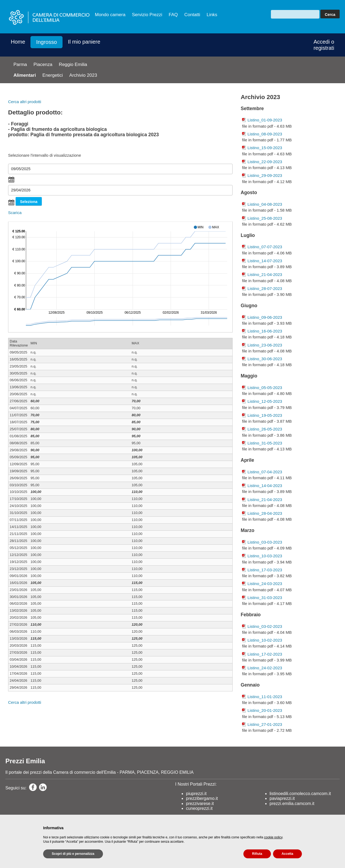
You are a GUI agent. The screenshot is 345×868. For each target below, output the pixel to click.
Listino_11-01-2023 (265, 697)
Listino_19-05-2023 (265, 415)
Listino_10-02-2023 (265, 640)
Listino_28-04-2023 (265, 513)
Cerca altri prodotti (25, 102)
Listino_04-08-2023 (265, 204)
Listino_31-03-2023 (265, 598)
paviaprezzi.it (282, 798)
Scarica (15, 213)
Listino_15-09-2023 (265, 148)
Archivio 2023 (83, 75)
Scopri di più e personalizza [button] (73, 854)
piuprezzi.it (196, 794)
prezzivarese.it (200, 804)
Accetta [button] (287, 854)
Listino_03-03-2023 (265, 542)
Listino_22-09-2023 (265, 162)
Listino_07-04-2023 (265, 472)
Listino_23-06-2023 (265, 345)
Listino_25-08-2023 (265, 218)
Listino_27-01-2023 (265, 724)
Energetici (53, 75)
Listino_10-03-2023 (265, 556)
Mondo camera (110, 15)
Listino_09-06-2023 (265, 317)
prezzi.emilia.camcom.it (292, 804)
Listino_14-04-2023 (265, 486)
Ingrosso (46, 42)
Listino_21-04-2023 (265, 274)
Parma (20, 64)
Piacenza (43, 64)
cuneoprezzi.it (199, 808)
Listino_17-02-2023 (265, 654)
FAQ (173, 15)
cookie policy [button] (273, 837)
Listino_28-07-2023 (265, 288)
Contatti (192, 15)
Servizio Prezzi (147, 15)
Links (212, 15)
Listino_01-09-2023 (265, 120)
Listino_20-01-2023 (265, 710)
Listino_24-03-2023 (265, 584)
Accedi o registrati (324, 45)
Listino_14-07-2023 (265, 261)
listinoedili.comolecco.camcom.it (300, 794)
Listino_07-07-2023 (265, 247)
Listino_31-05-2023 (265, 443)
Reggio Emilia (73, 64)
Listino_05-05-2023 (265, 388)
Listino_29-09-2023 (265, 175)
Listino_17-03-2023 (265, 570)
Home (18, 42)
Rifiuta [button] (257, 854)
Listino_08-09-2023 (265, 134)
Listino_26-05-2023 (265, 429)
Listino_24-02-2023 (265, 668)
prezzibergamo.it (202, 798)
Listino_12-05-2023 (265, 401)
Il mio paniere (84, 42)
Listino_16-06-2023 (265, 331)
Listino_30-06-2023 (265, 359)
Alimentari (25, 75)
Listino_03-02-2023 (265, 626)
